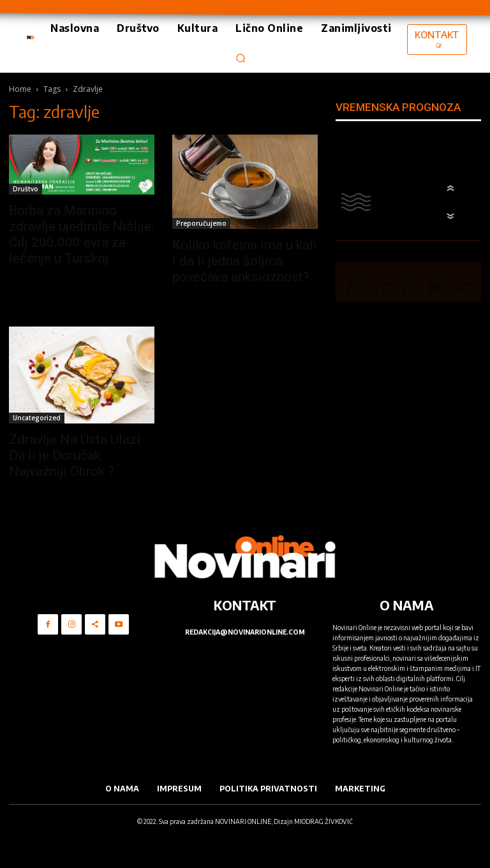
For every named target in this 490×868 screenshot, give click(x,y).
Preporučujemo (201, 223)
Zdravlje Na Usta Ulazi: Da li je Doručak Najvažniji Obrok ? (76, 455)
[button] (241, 58)
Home (20, 89)
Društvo (26, 189)
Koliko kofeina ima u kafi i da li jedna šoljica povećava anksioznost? (245, 261)
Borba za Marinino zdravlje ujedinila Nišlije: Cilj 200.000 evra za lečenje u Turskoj (81, 234)
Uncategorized (37, 418)
